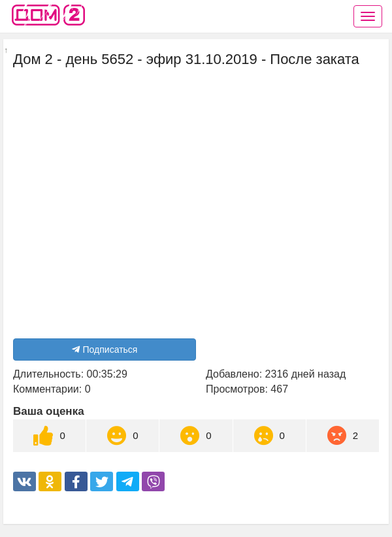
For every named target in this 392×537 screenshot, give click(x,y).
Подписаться (105, 350)
